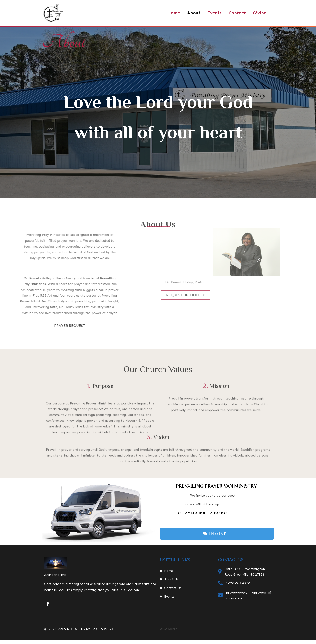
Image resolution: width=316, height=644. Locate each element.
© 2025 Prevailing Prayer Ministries (81, 629)
